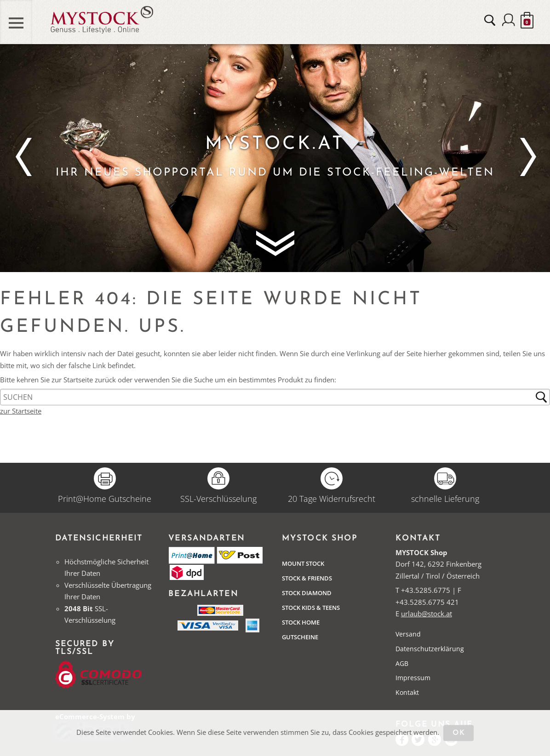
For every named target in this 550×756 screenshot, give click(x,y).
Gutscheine (300, 637)
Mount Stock (303, 563)
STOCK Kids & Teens (311, 608)
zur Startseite (21, 411)
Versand (408, 634)
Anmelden (509, 21)
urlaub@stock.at (427, 614)
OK (459, 733)
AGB (402, 663)
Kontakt (407, 692)
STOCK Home (301, 622)
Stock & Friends (307, 578)
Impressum (413, 678)
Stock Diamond (307, 593)
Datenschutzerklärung (430, 649)
